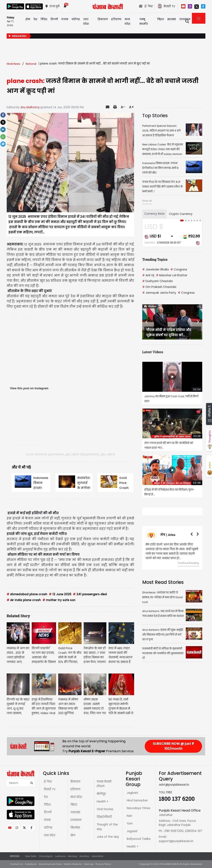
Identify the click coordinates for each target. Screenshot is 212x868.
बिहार (161, 19)
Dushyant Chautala (157, 281)
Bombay (73, 856)
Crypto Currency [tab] (181, 214)
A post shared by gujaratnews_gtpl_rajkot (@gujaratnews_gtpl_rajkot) (70, 454)
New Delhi (31, 856)
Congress (179, 270)
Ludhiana (60, 856)
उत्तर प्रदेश (86, 21)
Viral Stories (105, 809)
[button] (147, 322)
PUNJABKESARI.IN (169, 864)
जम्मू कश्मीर (144, 21)
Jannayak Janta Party (159, 293)
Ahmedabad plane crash (27, 594)
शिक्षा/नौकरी (104, 817)
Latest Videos (153, 352)
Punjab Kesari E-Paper (87, 751)
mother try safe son (59, 600)
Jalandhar (97, 856)
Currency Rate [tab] (154, 214)
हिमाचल (75, 782)
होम (28, 19)
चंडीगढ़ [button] (76, 19)
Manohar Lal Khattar (172, 275)
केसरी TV (50, 789)
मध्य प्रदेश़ (127, 21)
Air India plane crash (24, 600)
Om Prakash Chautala (159, 287)
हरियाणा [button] (116, 19)
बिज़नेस (75, 828)
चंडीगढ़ (48, 828)
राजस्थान (76, 820)
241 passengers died (90, 594)
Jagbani (132, 793)
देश (46, 797)
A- (123, 107)
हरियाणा (75, 789)
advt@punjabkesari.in (174, 785)
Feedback (31, 864)
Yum (130, 824)
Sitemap (89, 864)
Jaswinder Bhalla (155, 270)
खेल (73, 835)
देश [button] (35, 19)
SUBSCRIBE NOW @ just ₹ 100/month (173, 746)
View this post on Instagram (29, 388)
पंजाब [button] (65, 19)
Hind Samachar (137, 800)
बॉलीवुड (101, 794)
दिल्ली (54, 19)
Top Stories (155, 116)
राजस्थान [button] (185, 19)
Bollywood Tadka (139, 839)
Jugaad (132, 831)
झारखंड (172, 19)
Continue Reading (188, 563)
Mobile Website (73, 864)
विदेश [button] (44, 19)
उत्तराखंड (75, 812)
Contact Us (16, 864)
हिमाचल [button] (103, 19)
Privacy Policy (103, 864)
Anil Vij (148, 275)
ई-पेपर (48, 782)
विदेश (47, 805)
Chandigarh (46, 856)
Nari (129, 816)
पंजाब (47, 820)
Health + (103, 802)
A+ (132, 107)
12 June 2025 (60, 594)
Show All (147, 201)
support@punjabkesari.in (176, 841)
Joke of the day (108, 837)
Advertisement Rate (50, 864)
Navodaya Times (139, 808)
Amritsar (84, 856)
